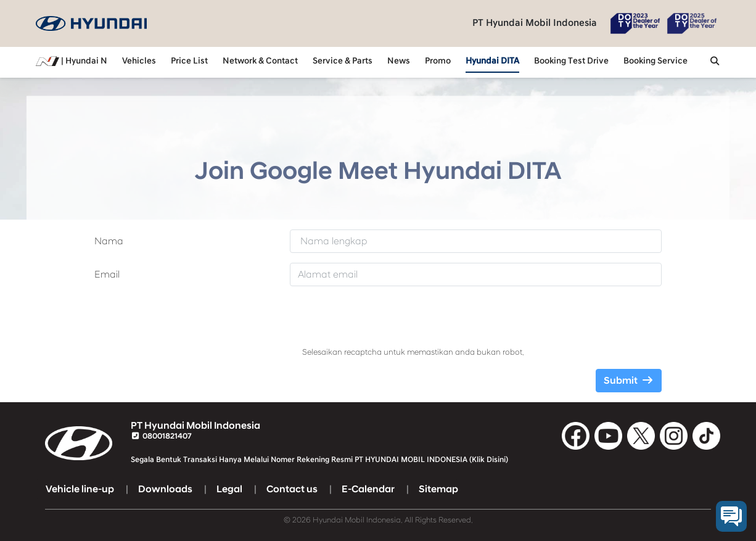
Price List (189, 61)
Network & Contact (260, 61)
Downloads (165, 489)
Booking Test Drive (571, 61)
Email (107, 275)
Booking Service (655, 61)
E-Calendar (368, 489)
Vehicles (139, 61)
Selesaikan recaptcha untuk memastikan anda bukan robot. (413, 352)
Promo (438, 61)
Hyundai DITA (492, 61)
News (399, 61)
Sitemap (438, 489)
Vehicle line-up (80, 489)
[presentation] (396, 320)
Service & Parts (343, 61)
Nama (109, 241)
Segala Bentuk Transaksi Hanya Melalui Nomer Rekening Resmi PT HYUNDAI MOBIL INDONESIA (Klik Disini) (319, 460)
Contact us (292, 489)
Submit (629, 381)
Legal (229, 489)
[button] (715, 62)
